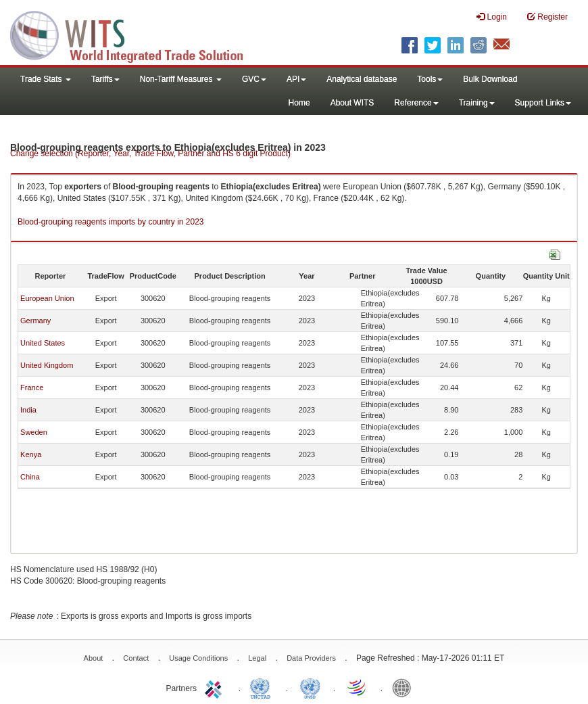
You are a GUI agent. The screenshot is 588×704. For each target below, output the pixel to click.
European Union (47, 298)
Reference (416, 103)
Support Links (543, 103)
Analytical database (362, 79)
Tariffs (105, 79)
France (32, 388)
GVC (254, 79)
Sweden (34, 432)
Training (477, 103)
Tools (430, 79)
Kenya (31, 454)
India (28, 410)
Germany (35, 321)
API (296, 79)
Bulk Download (490, 79)
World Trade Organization (358, 687)
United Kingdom (47, 365)
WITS (135, 34)
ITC (216, 687)
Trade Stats (46, 79)
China (30, 477)
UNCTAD (263, 687)
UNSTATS (310, 687)
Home (299, 103)
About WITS (352, 103)
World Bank (405, 687)
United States (43, 343)
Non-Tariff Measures (181, 79)
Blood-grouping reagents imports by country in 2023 (111, 222)
